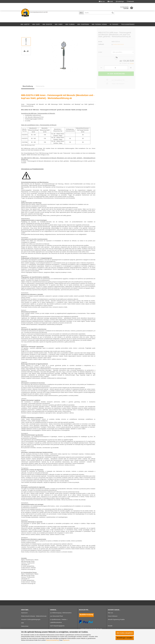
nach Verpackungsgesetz (57, 626)
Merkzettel (130, 1)
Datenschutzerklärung (52, 640)
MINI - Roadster (47, 24)
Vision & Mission (113, 616)
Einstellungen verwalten (125, 638)
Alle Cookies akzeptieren (125, 633)
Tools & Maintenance (128, 24)
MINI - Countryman (83, 24)
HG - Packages (114, 24)
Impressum (66, 640)
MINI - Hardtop (25, 24)
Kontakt (110, 1)
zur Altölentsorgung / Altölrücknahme (61, 613)
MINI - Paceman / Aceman (99, 24)
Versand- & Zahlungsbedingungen (31, 619)
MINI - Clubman (70, 24)
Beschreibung (28, 86)
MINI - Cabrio (59, 24)
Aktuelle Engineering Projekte (116, 619)
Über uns (102, 1)
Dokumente (40, 86)
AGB (22, 623)
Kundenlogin (120, 1)
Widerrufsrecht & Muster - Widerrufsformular (34, 616)
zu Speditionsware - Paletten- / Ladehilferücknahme (59, 621)
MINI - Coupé (36, 24)
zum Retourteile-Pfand (56, 616)
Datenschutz (25, 626)
